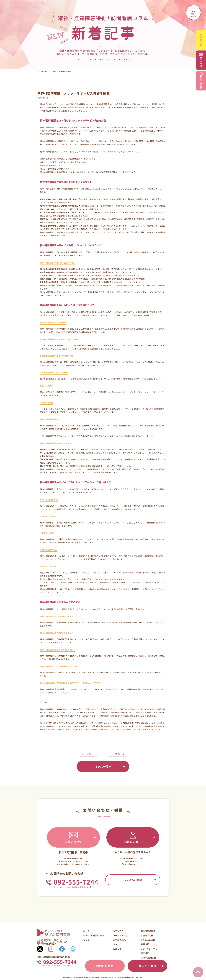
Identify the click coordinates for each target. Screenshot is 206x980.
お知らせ (117, 949)
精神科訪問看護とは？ (94, 935)
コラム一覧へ (103, 766)
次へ (117, 754)
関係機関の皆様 (148, 931)
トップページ (42, 72)
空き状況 (201, 81)
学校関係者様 (147, 935)
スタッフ (117, 944)
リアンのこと (119, 931)
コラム (54, 72)
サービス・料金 (120, 935)
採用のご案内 (133, 837)
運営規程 (145, 953)
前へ (89, 754)
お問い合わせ (73, 837)
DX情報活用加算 (148, 958)
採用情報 (145, 944)
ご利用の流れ (119, 940)
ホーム (86, 931)
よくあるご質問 (133, 880)
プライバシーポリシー (151, 949)
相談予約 (201, 40)
